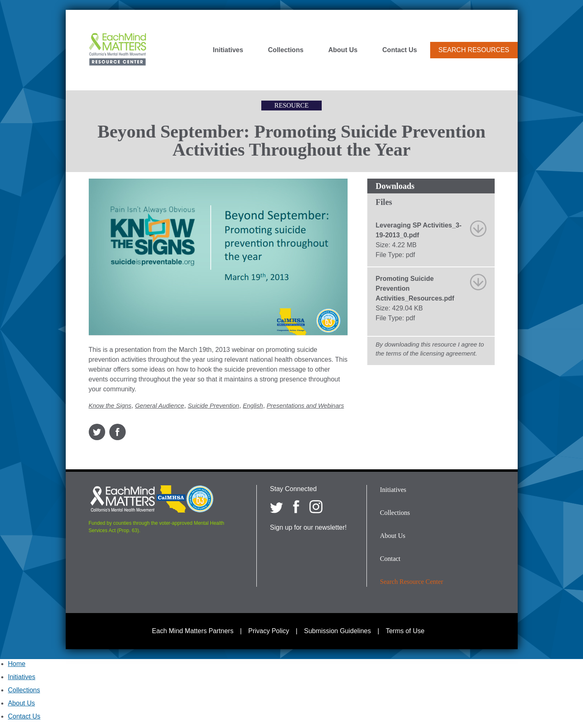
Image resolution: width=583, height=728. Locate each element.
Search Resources (474, 50)
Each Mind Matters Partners (193, 631)
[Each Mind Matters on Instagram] (316, 507)
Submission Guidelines (338, 631)
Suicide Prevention (213, 405)
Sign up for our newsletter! (308, 527)
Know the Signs (110, 405)
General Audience (160, 405)
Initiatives (228, 50)
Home (17, 664)
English (253, 405)
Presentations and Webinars (305, 405)
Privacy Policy (269, 631)
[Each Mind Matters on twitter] (277, 507)
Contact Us (400, 50)
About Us (343, 50)
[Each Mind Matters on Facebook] (296, 507)
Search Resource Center (412, 582)
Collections (286, 50)
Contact (390, 559)
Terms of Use (405, 631)
